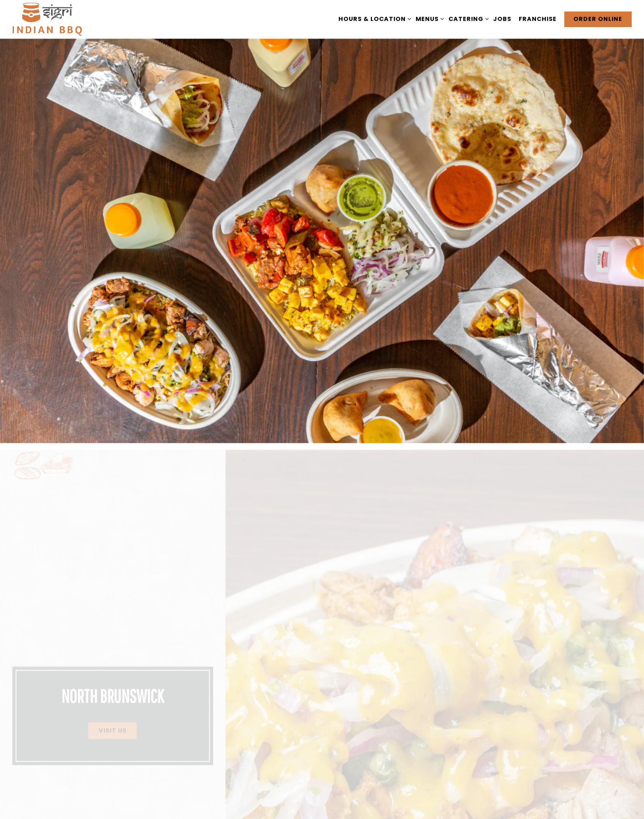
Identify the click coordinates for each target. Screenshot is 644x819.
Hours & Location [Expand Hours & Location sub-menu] (373, 19)
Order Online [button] (598, 19)
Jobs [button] (502, 19)
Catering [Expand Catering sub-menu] (467, 19)
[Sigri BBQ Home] (47, 19)
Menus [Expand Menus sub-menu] (428, 19)
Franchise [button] (538, 19)
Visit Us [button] (113, 701)
